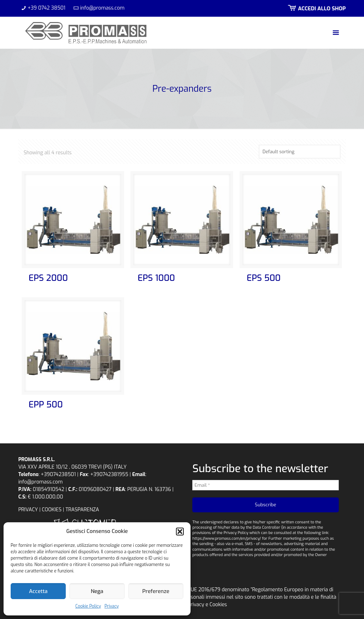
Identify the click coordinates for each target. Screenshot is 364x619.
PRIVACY (28, 510)
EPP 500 (46, 405)
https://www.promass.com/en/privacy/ (227, 538)
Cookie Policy (88, 606)
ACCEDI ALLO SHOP (316, 9)
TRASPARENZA (82, 510)
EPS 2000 (48, 278)
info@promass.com (103, 8)
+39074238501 (58, 474)
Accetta (38, 591)
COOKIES (52, 510)
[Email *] (265, 485)
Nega (97, 591)
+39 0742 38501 (47, 8)
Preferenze (156, 591)
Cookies (218, 605)
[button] (180, 532)
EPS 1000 (156, 278)
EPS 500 (264, 278)
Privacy (112, 606)
